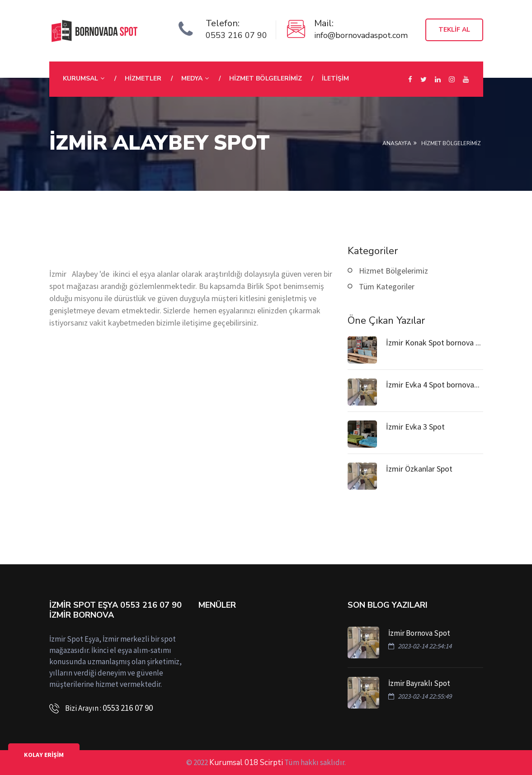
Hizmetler (143, 78)
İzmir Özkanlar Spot (419, 469)
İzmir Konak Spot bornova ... (433, 343)
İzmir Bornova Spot (419, 633)
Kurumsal (80, 78)
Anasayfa (397, 143)
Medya (192, 78)
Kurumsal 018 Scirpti (246, 763)
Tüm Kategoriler (387, 286)
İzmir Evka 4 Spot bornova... (433, 385)
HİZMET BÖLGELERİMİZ (451, 143)
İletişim (335, 78)
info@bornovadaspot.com (361, 35)
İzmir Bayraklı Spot (419, 683)
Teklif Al (454, 30)
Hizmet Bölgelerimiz (266, 78)
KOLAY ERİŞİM (44, 755)
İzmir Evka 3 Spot (415, 427)
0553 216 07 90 (236, 35)
